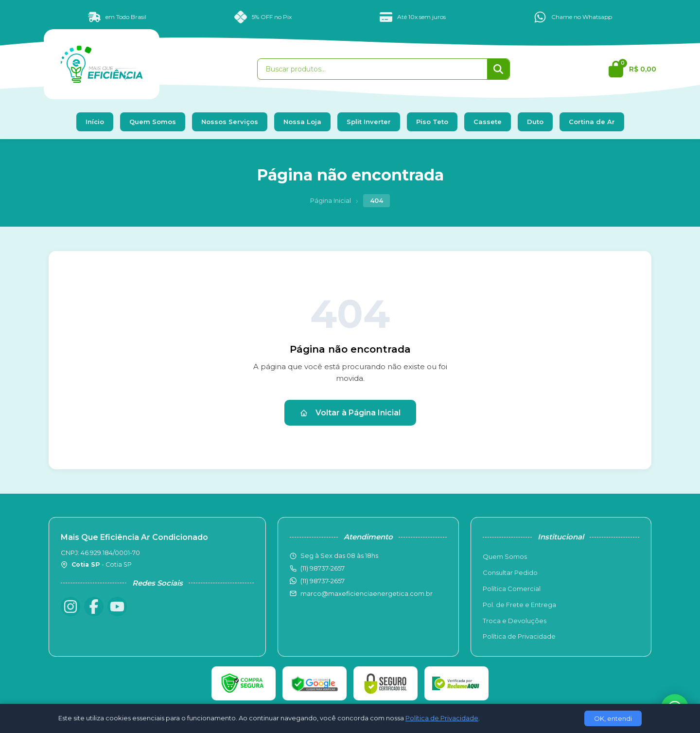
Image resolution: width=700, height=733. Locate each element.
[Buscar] (498, 69)
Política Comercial (512, 589)
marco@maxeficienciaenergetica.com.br (367, 593)
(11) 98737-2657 (323, 581)
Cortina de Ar (592, 122)
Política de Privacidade (519, 636)
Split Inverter (369, 122)
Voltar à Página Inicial (350, 413)
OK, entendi (613, 718)
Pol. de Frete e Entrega (519, 605)
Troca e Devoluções (515, 621)
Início (95, 122)
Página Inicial (331, 200)
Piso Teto (432, 122)
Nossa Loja (302, 122)
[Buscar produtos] (372, 69)
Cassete (488, 122)
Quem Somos (153, 122)
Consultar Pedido (510, 572)
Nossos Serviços (230, 122)
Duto (535, 122)
